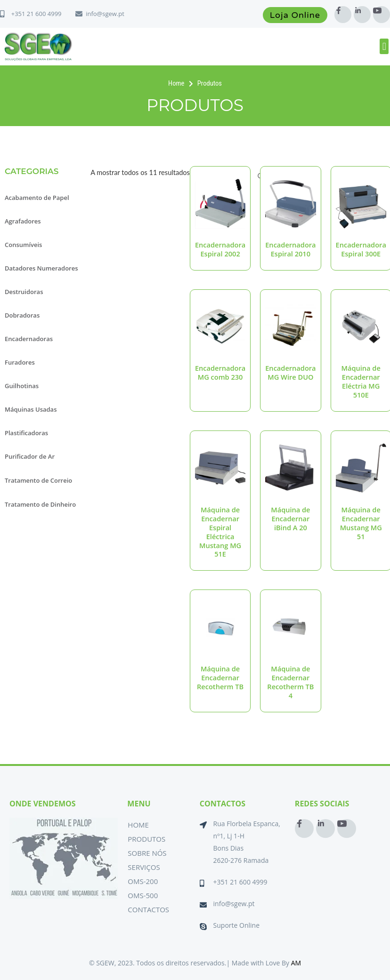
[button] (384, 46)
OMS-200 (143, 881)
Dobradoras (22, 315)
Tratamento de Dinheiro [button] (40, 504)
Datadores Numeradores (41, 268)
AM (296, 963)
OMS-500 (143, 895)
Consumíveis (23, 245)
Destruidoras (24, 292)
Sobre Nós (147, 853)
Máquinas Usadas (31, 409)
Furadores (20, 362)
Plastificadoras (26, 433)
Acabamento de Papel (37, 198)
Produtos (146, 839)
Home (138, 825)
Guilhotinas (22, 386)
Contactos (148, 909)
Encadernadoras (29, 339)
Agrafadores (23, 221)
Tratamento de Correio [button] (38, 480)
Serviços (144, 867)
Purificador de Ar (30, 456)
